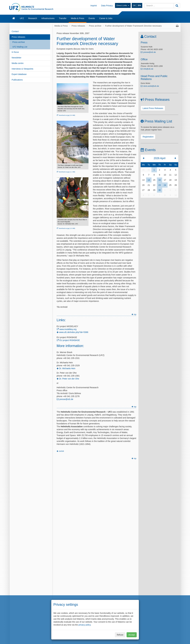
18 (170, 180)
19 (176, 180)
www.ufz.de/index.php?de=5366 (74, 332)
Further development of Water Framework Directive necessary (133, 26)
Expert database (19, 74)
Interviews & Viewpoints (23, 69)
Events (92, 18)
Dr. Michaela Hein (67, 368)
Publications (17, 80)
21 (149, 185)
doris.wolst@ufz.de (151, 86)
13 (143, 180)
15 (154, 180)
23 (160, 185)
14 (149, 180)
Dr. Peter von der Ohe (69, 379)
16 (160, 180)
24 (165, 185)
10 (165, 175)
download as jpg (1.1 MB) (67, 172)
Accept (132, 635)
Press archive (19, 42)
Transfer (63, 18)
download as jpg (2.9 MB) (67, 115)
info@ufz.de (148, 69)
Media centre (18, 63)
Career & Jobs (106, 18)
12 (176, 175)
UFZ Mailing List (20, 47)
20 (143, 185)
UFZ (22, 18)
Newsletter (17, 58)
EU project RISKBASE (70, 340)
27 (143, 190)
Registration (148, 137)
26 (176, 185)
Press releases (19, 37)
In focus (15, 52)
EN (139, 5)
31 (149, 170)
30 (143, 170)
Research (33, 18)
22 (154, 185)
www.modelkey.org (68, 329)
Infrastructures (48, 18)
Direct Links (123, 5)
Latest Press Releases (153, 108)
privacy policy (85, 625)
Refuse (120, 635)
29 (154, 190)
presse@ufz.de (66, 399)
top (135, 314)
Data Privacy (107, 6)
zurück (61, 451)
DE (134, 5)
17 (165, 180)
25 (170, 185)
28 (149, 190)
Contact (15, 31)
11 (170, 175)
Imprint (94, 6)
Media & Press (78, 18)
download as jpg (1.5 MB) (67, 228)
